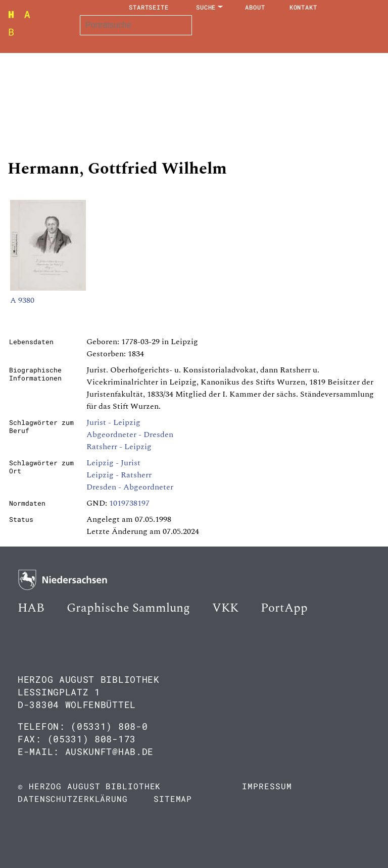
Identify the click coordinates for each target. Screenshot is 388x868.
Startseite (149, 7)
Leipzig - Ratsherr (119, 475)
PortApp (284, 608)
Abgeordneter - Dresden (130, 435)
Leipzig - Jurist (113, 463)
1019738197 (129, 503)
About (255, 7)
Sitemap (173, 799)
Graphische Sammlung (128, 608)
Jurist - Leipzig (113, 422)
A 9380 (22, 300)
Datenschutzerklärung (73, 799)
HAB (31, 608)
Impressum (267, 786)
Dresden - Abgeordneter (130, 487)
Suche (206, 7)
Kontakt (303, 7)
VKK (225, 608)
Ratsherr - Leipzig (119, 447)
